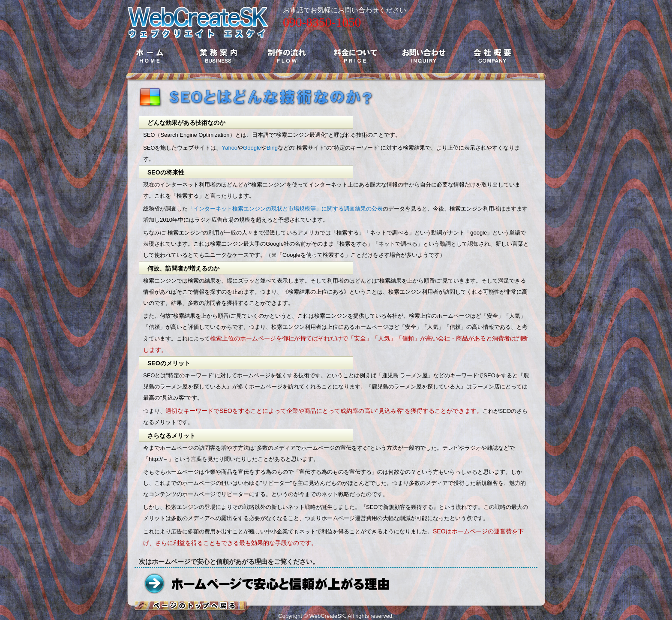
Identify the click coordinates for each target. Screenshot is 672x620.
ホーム (150, 56)
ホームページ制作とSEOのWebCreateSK (198, 19)
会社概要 (492, 56)
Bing (272, 148)
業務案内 (218, 56)
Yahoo (229, 148)
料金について (355, 56)
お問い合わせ (424, 56)
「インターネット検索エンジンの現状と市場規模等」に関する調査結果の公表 (285, 209)
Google (252, 148)
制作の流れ (287, 56)
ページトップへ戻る (191, 606)
